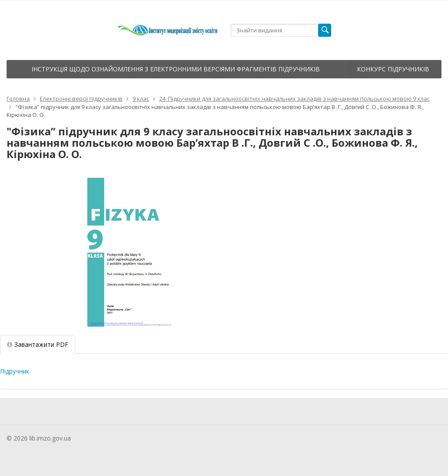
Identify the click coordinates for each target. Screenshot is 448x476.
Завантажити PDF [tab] (38, 344)
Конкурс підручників (393, 69)
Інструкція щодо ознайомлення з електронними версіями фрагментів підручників (176, 69)
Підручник (15, 371)
